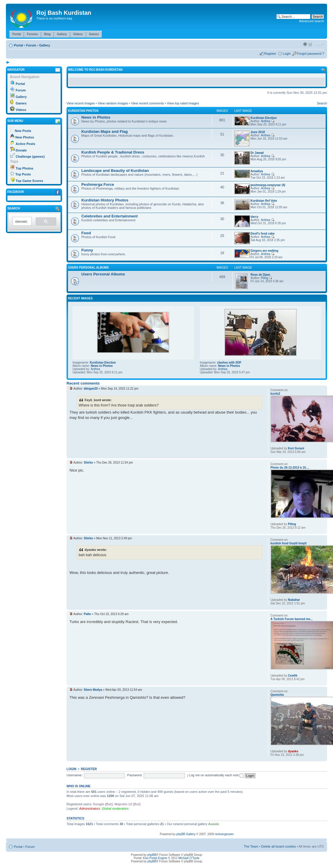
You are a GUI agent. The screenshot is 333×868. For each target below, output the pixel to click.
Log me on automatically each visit (216, 775)
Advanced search (312, 21)
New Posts (23, 131)
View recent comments (147, 103)
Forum (31, 45)
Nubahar (294, 600)
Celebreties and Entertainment (110, 216)
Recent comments (83, 383)
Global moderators (115, 809)
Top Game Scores (29, 181)
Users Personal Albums (88, 268)
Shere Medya (93, 690)
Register (270, 54)
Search (322, 103)
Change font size (320, 44)
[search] (21, 222)
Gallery (45, 45)
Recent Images (80, 298)
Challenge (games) (30, 157)
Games (21, 103)
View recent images (81, 103)
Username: (75, 775)
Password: (135, 775)
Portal (18, 45)
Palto (87, 614)
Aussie (214, 824)
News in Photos (96, 117)
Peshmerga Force (98, 184)
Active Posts (25, 144)
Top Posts (23, 174)
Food (86, 233)
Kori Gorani (296, 448)
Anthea (266, 121)
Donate (21, 150)
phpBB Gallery (186, 834)
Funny (87, 250)
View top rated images (183, 103)
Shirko (88, 463)
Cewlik (293, 676)
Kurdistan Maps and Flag (105, 132)
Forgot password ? (311, 54)
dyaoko (293, 751)
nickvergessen (224, 834)
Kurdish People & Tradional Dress (113, 152)
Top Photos (25, 168)
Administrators (90, 809)
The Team (251, 846)
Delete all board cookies (278, 846)
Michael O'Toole (189, 858)
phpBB (152, 855)
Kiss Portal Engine (155, 858)
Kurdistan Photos (83, 111)
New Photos (25, 137)
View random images (113, 103)
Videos (21, 110)
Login (287, 54)
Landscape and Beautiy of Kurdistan (115, 171)
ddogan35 (91, 389)
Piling (264, 278)
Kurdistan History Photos (105, 200)
